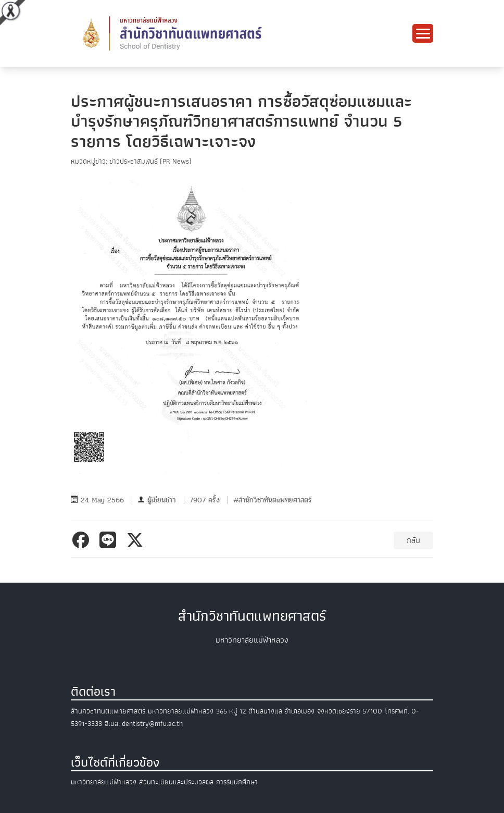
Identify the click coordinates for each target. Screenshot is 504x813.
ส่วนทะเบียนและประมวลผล (176, 782)
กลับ (413, 540)
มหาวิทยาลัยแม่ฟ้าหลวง (104, 782)
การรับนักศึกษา (237, 782)
